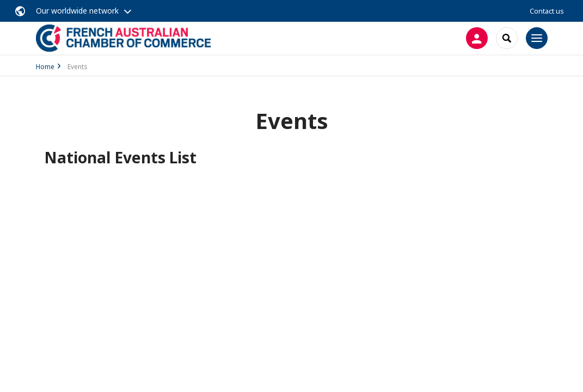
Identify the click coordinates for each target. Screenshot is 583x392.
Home (45, 67)
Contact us (547, 11)
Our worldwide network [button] (77, 11)
